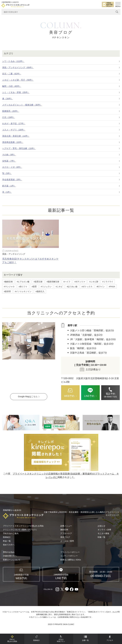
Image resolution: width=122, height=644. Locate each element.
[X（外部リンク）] (62, 593)
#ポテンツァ (80, 282)
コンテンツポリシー (69, 556)
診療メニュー (66, 526)
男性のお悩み (9, 552)
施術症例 (64, 530)
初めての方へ (9, 545)
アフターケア (66, 533)
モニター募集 (103, 533)
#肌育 (34, 287)
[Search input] (59, 12)
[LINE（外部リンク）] (61, 423)
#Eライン (101, 287)
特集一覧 (101, 537)
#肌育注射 (38, 282)
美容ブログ (65, 537)
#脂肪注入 (40, 291)
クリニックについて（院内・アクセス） (20, 530)
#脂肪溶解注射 (53, 282)
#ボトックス (87, 287)
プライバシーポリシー (70, 552)
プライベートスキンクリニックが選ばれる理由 (23, 526)
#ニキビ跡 (94, 282)
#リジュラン (46, 287)
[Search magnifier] (117, 12)
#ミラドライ (108, 282)
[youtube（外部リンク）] (76, 593)
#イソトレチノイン (23, 291)
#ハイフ (67, 282)
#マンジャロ (9, 287)
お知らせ (101, 526)
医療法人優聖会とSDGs (71, 560)
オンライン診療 (104, 530)
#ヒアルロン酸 (23, 282)
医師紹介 (7, 537)
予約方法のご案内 (11, 533)
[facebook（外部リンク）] (72, 593)
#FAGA (112, 287)
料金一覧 (7, 541)
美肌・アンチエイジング (14, 254)
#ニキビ (59, 287)
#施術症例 (8, 282)
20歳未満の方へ (10, 556)
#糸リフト (23, 287)
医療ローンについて (12, 560)
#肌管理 (7, 291)
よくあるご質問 (67, 541)
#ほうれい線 (72, 287)
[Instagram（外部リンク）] (57, 593)
